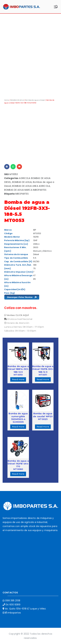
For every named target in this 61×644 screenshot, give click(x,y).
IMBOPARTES (22, 194)
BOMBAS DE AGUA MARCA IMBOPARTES (25, 190)
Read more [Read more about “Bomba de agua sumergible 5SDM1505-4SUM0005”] (18, 427)
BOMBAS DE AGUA (17, 100)
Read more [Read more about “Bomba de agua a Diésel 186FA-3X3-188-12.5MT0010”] (18, 379)
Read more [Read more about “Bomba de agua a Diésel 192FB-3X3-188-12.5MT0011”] (43, 379)
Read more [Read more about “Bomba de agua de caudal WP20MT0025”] (43, 427)
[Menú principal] (56, 7)
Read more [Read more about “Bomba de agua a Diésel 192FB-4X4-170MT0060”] (18, 474)
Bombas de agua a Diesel (35, 100)
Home (7, 100)
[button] (7, 167)
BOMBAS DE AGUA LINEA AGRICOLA (31, 186)
